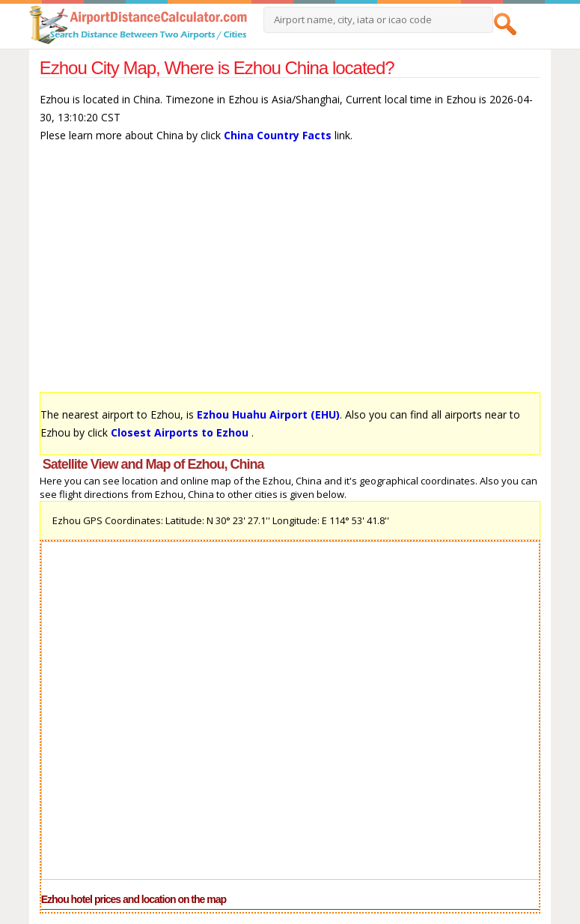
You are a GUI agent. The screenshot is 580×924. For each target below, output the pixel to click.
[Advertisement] (290, 275)
